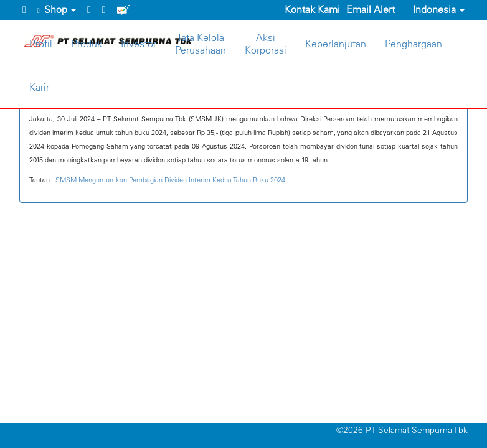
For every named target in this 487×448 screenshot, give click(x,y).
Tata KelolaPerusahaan (201, 44)
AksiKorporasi (266, 44)
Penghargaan (414, 44)
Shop (57, 9)
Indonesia (433, 9)
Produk (87, 44)
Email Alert (371, 9)
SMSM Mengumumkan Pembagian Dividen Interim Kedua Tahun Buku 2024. (171, 180)
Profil (41, 44)
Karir (39, 87)
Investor (139, 44)
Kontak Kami (312, 9)
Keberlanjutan (336, 44)
